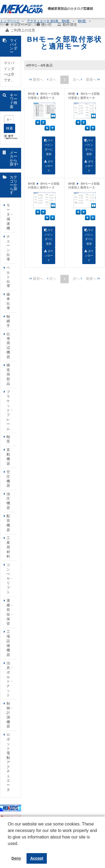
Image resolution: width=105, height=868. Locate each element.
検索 (9, 128)
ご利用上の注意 (23, 30)
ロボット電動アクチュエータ (8, 762)
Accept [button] (37, 858)
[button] (9, 848)
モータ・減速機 (10, 217)
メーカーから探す (14, 158)
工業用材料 (8, 547)
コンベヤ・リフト (10, 578)
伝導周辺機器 (8, 345)
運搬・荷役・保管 (10, 612)
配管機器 (8, 523)
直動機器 (8, 457)
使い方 (47, 25)
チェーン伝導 (8, 248)
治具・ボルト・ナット (10, 679)
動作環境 (70, 25)
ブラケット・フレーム (10, 410)
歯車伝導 (8, 301)
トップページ (21, 25)
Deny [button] (16, 858)
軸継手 (8, 321)
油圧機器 (8, 501)
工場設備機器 (8, 643)
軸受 (8, 439)
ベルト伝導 (8, 277)
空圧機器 (8, 479)
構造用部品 (8, 374)
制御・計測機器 (10, 715)
